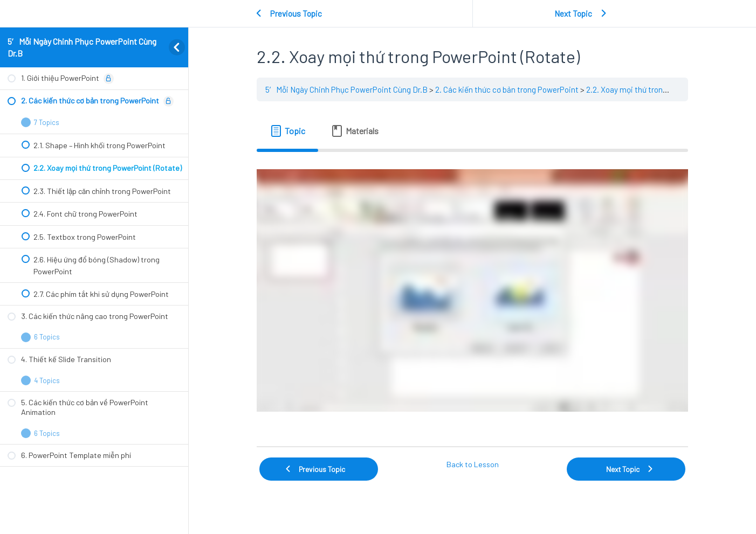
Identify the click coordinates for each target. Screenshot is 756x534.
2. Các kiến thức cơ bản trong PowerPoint (507, 89)
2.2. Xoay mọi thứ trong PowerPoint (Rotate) (663, 89)
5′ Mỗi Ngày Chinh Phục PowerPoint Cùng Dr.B (346, 89)
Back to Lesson (473, 464)
